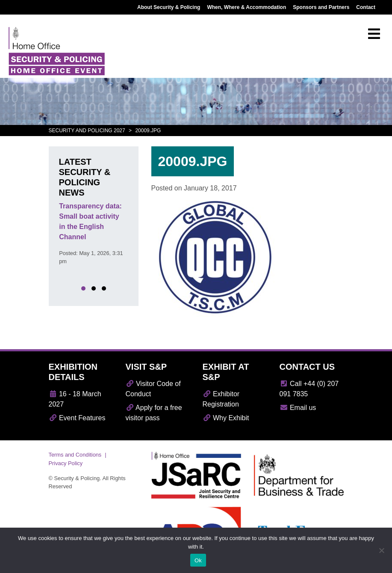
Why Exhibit (226, 418)
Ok (198, 560)
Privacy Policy (66, 463)
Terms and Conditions (75, 455)
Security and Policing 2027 (87, 131)
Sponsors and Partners (321, 7)
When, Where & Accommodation (246, 7)
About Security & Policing (169, 7)
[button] (83, 288)
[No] (381, 550)
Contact (366, 7)
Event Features (77, 418)
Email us (298, 408)
